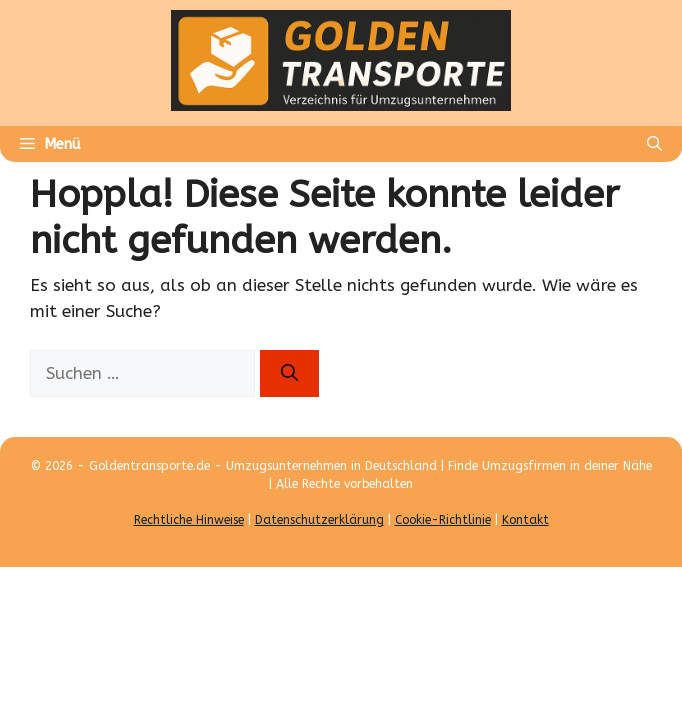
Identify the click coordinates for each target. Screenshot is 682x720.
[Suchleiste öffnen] (654, 144)
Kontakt (525, 520)
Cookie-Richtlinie (443, 520)
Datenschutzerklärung (319, 520)
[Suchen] (289, 374)
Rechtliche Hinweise (189, 520)
